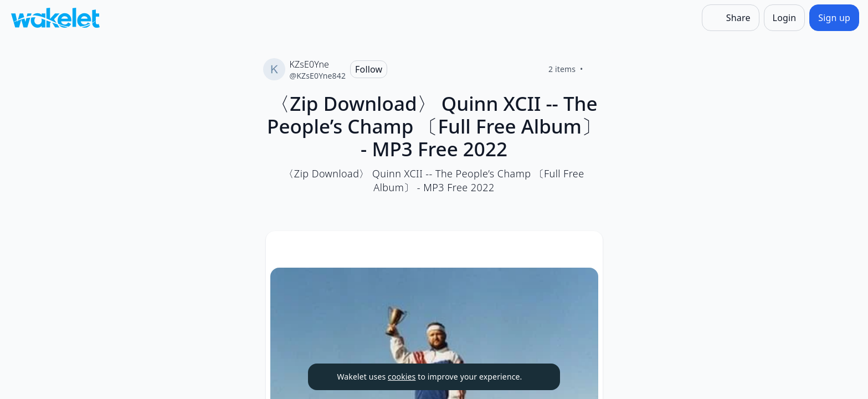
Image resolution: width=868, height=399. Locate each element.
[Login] (785, 18)
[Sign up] (834, 18)
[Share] (731, 18)
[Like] (597, 69)
